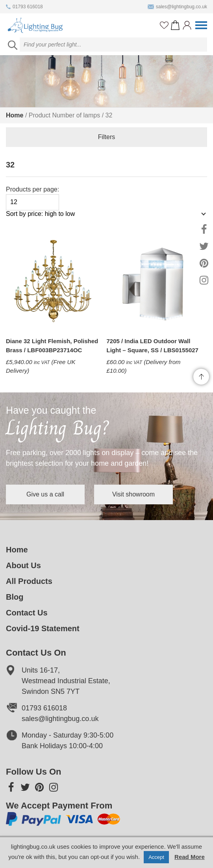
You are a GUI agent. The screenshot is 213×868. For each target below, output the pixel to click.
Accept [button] (156, 857)
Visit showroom (133, 494)
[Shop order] (103, 218)
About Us (23, 565)
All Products (29, 581)
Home (15, 115)
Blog (15, 597)
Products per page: (32, 198)
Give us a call (45, 494)
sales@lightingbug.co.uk (177, 7)
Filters (107, 137)
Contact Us (27, 613)
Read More (190, 857)
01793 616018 (24, 7)
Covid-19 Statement (43, 628)
